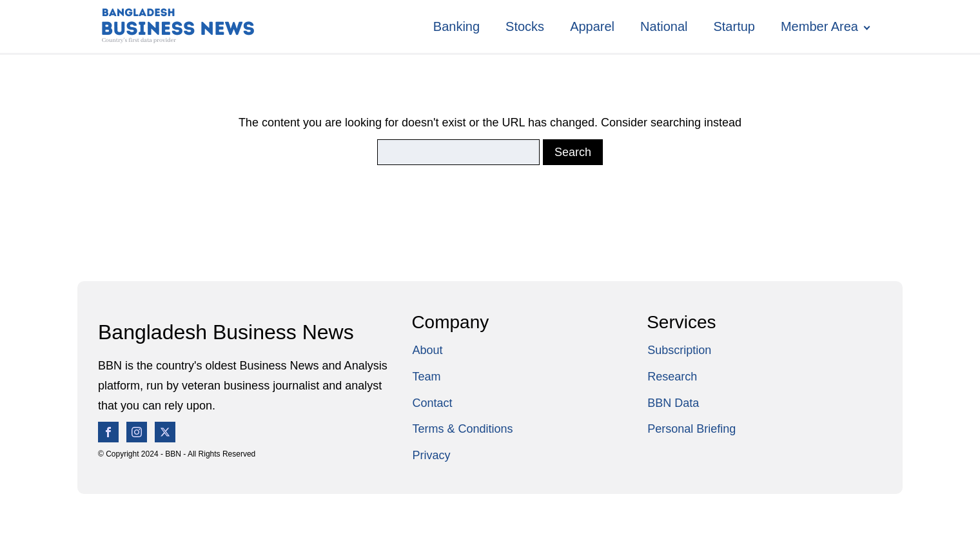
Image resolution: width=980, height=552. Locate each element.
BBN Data (673, 403)
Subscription (679, 350)
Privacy (431, 455)
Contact (432, 403)
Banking (456, 26)
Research (672, 377)
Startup (734, 26)
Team (426, 377)
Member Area (819, 26)
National (664, 26)
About (427, 350)
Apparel (592, 26)
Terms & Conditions (462, 429)
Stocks (525, 26)
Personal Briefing (691, 429)
